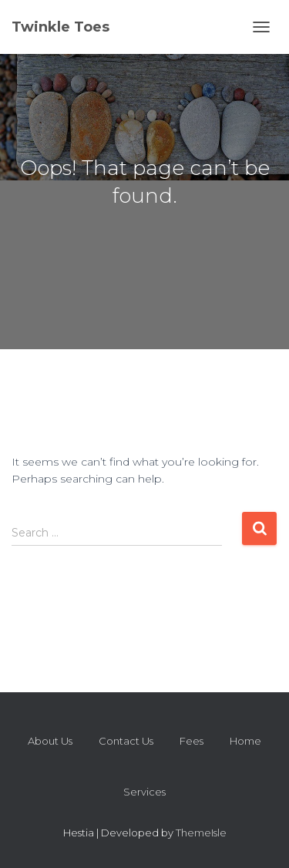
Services (144, 792)
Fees (192, 741)
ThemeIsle (201, 833)
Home (245, 741)
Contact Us (126, 741)
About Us (50, 741)
